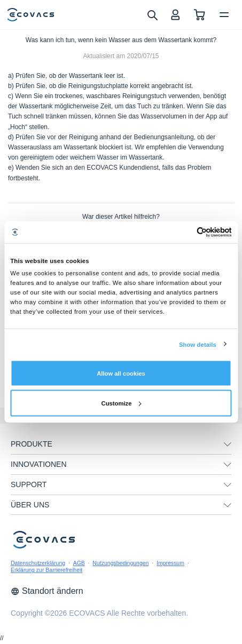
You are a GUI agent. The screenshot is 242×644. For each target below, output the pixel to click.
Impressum (170, 563)
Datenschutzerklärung (38, 563)
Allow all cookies (121, 373)
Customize (122, 403)
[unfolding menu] (228, 444)
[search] (152, 14)
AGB (79, 563)
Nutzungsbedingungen (120, 563)
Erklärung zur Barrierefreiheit (46, 570)
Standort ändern (47, 591)
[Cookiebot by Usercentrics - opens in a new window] (185, 232)
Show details (198, 344)
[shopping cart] (200, 15)
